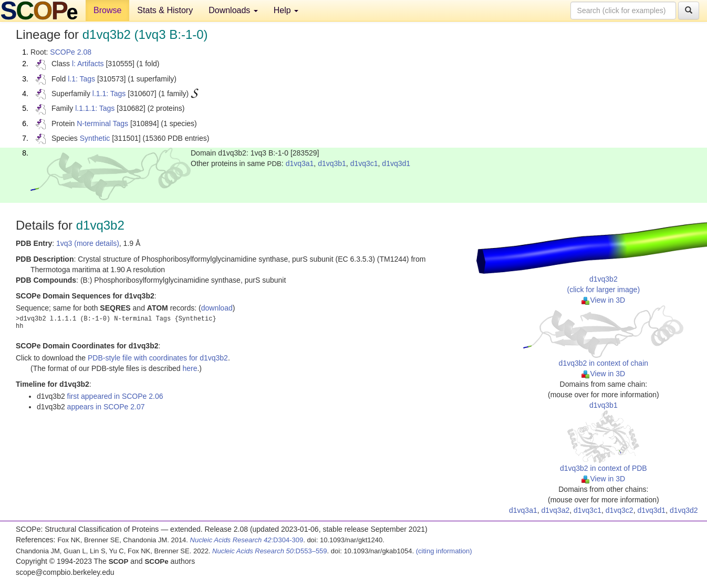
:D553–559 (270, 551)
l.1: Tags (81, 79)
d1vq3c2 (620, 510)
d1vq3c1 (364, 163)
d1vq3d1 (396, 163)
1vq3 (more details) (88, 243)
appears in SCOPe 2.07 (106, 407)
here (190, 368)
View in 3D (603, 300)
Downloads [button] (233, 10)
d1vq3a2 (556, 510)
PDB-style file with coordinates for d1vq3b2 (158, 358)
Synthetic (95, 138)
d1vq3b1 (332, 163)
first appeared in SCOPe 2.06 (115, 396)
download (217, 308)
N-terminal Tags (102, 123)
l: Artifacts (88, 64)
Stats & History (165, 10)
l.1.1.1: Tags (95, 108)
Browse (107, 10)
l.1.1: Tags (109, 94)
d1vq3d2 (684, 510)
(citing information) (444, 551)
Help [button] (286, 10)
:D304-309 (247, 540)
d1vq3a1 (300, 163)
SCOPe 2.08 (71, 52)
